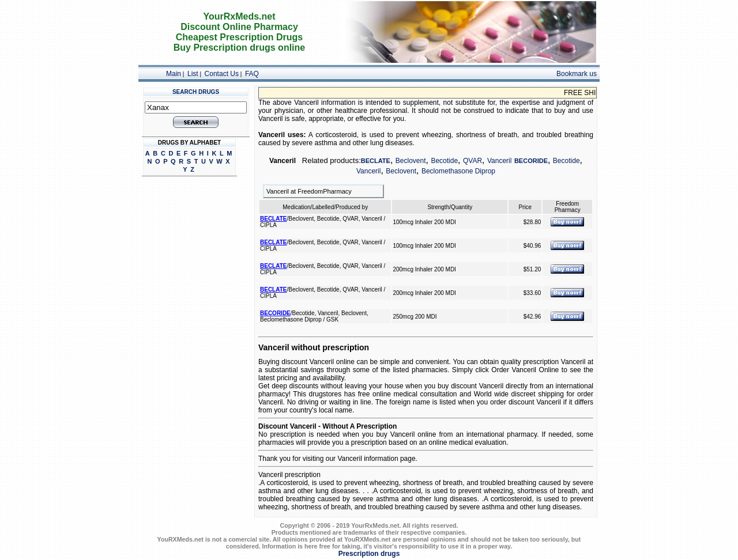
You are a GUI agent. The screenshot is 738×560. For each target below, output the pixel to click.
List (193, 74)
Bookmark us (577, 74)
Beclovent (411, 161)
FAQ (252, 74)
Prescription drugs (369, 554)
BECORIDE (531, 161)
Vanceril (499, 161)
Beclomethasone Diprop (458, 171)
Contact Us (222, 74)
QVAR (472, 161)
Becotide (444, 161)
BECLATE (376, 161)
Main (174, 74)
